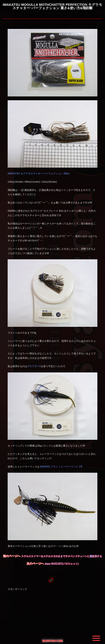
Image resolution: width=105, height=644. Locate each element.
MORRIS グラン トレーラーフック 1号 (61, 467)
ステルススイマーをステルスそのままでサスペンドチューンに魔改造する (62, 556)
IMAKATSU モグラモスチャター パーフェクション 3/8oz (39, 174)
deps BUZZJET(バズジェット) (62, 564)
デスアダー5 (34, 366)
